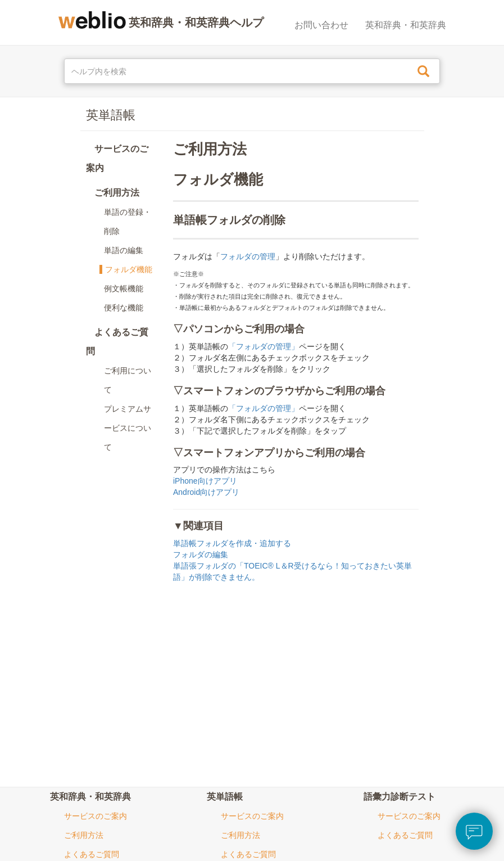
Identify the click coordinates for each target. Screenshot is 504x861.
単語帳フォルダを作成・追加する (232, 543)
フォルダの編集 (201, 555)
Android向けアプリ (206, 492)
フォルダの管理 (248, 256)
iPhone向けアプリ (205, 481)
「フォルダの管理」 (264, 346)
